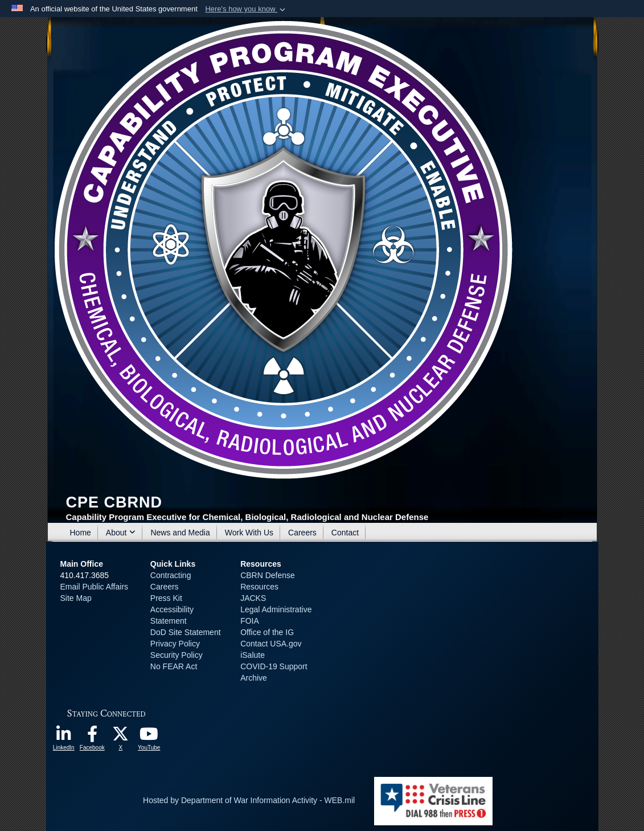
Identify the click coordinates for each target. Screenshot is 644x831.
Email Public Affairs (95, 587)
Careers (302, 533)
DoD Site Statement (186, 632)
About (121, 533)
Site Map (76, 598)
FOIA (249, 621)
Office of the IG (267, 632)
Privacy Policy (175, 644)
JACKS (253, 598)
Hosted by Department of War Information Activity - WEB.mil (249, 800)
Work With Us (249, 533)
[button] (246, 9)
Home (81, 533)
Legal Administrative (276, 609)
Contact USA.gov (271, 644)
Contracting (171, 575)
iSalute (253, 655)
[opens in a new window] (64, 737)
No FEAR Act (174, 666)
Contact (345, 533)
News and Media (180, 533)
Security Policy (177, 655)
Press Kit (166, 598)
